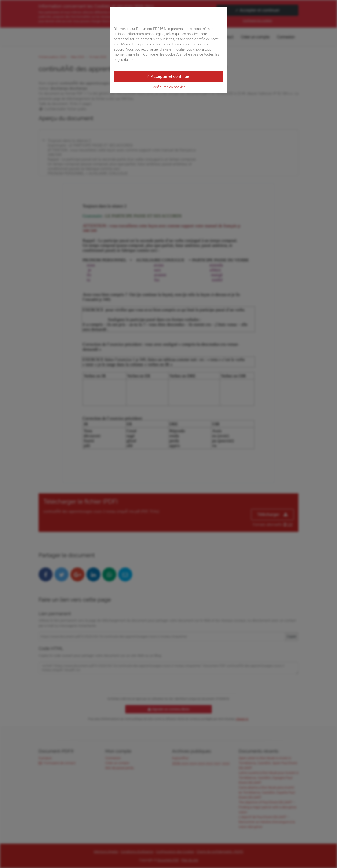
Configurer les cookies (169, 87)
